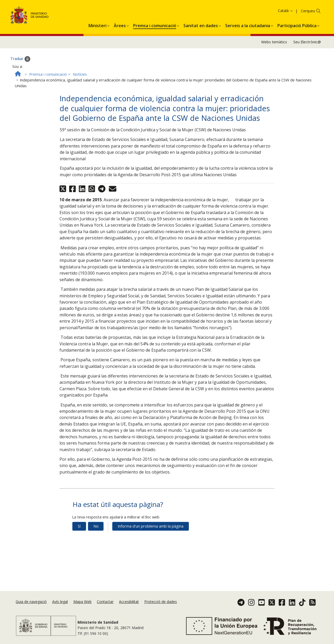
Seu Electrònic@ (307, 55)
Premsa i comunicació (48, 87)
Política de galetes (260, 12)
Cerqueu (308, 24)
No (96, 539)
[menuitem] (97, 38)
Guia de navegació (31, 602)
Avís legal (60, 602)
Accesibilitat (129, 602)
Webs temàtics (274, 55)
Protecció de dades (161, 602)
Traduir (20, 72)
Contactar (105, 602)
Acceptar (288, 12)
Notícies (80, 87)
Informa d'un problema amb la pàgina (151, 539)
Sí (79, 539)
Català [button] (286, 24)
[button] (97, 38)
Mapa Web (82, 602)
